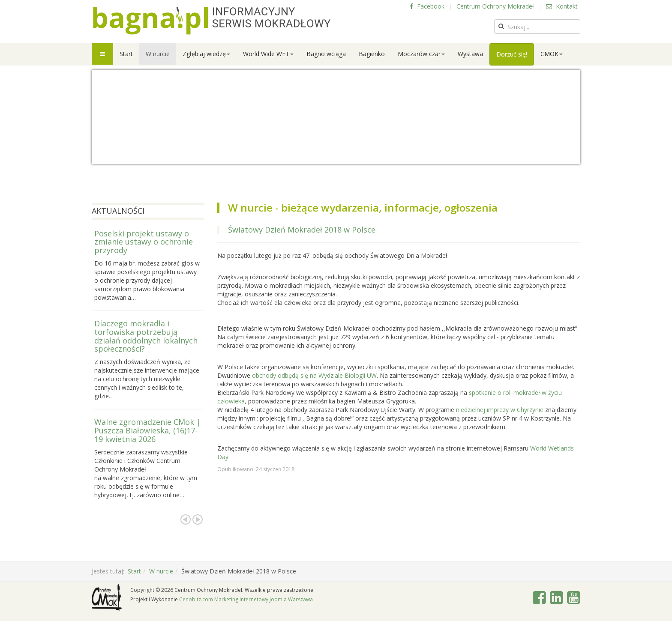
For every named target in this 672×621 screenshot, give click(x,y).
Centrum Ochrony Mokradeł (495, 6)
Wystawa (470, 54)
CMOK (552, 54)
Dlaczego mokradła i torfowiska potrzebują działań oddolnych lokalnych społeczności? (146, 336)
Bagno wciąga (326, 54)
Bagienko (372, 54)
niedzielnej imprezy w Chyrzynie (500, 410)
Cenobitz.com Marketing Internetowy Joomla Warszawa (246, 599)
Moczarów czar (421, 54)
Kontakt (562, 6)
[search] (537, 27)
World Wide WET (268, 54)
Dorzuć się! (512, 54)
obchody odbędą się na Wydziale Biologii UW (313, 375)
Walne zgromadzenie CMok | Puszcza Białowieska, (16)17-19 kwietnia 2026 (147, 430)
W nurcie (158, 54)
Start (126, 54)
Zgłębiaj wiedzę (206, 54)
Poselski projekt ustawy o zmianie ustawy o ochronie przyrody (144, 242)
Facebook (427, 6)
